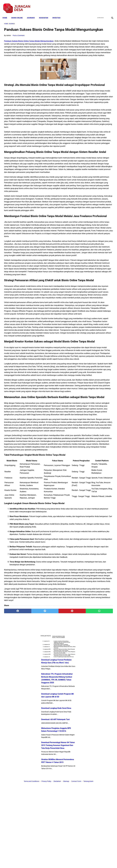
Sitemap (66, 862)
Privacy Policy (46, 862)
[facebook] (94, 6)
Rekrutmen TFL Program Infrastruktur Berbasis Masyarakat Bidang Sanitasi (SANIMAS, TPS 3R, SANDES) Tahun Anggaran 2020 (99, 63)
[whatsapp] (68, 841)
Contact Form (76, 862)
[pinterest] (49, 841)
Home (6, 14)
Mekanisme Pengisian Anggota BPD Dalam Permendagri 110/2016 (96, 133)
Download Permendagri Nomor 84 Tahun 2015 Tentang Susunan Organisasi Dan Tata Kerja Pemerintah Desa (98, 153)
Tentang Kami (88, 862)
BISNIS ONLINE (19, 14)
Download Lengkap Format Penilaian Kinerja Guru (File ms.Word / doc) (98, 43)
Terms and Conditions (31, 862)
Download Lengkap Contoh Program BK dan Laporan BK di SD (98, 85)
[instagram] (110, 6)
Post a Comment (19, 39)
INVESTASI (58, 14)
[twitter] (100, 6)
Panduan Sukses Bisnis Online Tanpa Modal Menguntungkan (29, 45)
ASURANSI (32, 14)
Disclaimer (57, 862)
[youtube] (105, 6)
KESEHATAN (45, 14)
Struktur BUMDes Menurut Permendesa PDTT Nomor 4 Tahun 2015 (98, 173)
